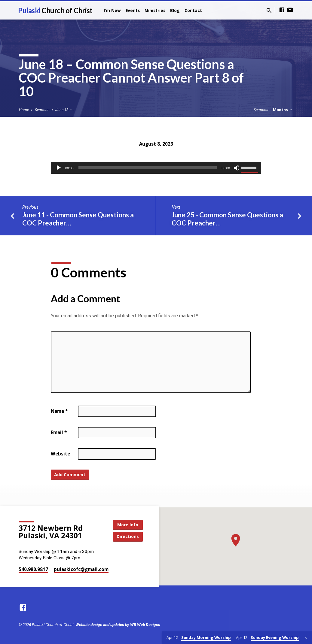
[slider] (148, 168)
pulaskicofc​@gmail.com (81, 569)
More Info (128, 525)
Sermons (42, 110)
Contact (193, 10)
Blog (175, 10)
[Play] (59, 168)
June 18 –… (65, 110)
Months (283, 110)
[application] (156, 168)
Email (59, 432)
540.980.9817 (33, 569)
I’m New (112, 10)
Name (59, 411)
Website (60, 454)
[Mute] (237, 168)
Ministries (155, 10)
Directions (128, 536)
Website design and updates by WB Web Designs (118, 624)
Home (24, 110)
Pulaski (55, 10)
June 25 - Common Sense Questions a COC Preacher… (227, 219)
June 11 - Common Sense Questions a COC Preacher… (78, 219)
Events (133, 10)
